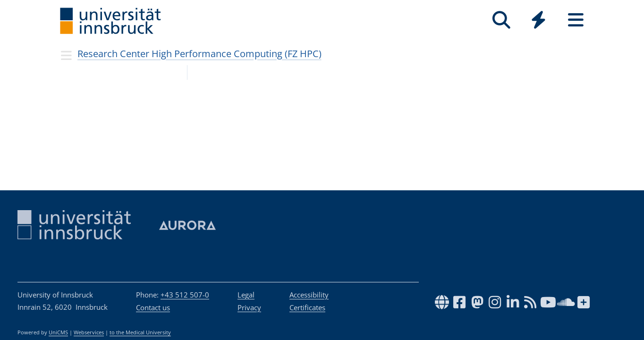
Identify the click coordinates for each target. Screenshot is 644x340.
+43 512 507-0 (185, 295)
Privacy (249, 307)
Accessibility (309, 295)
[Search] (501, 20)
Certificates (307, 307)
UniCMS (58, 332)
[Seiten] (576, 20)
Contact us (153, 307)
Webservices (89, 332)
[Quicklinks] (538, 20)
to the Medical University (140, 332)
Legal (246, 295)
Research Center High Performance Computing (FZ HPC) (199, 54)
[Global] (538, 21)
